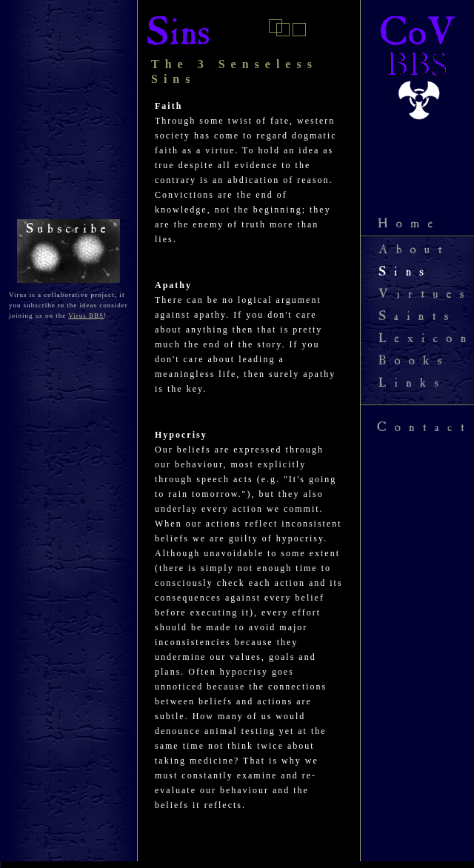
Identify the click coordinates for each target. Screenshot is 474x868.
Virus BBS (86, 316)
